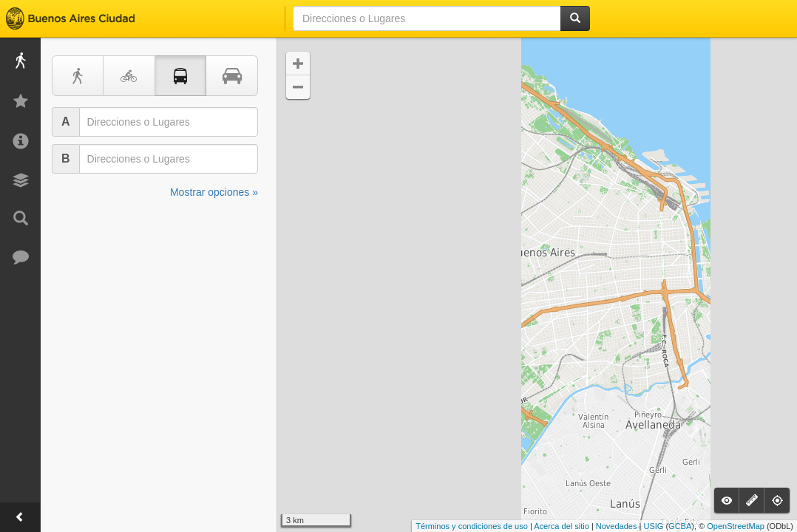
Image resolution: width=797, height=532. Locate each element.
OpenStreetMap (736, 526)
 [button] (298, 64)
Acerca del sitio (562, 526)
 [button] (298, 87)
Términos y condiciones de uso (472, 526)
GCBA (680, 526)
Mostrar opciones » (214, 192)
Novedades (617, 526)
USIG (653, 526)
